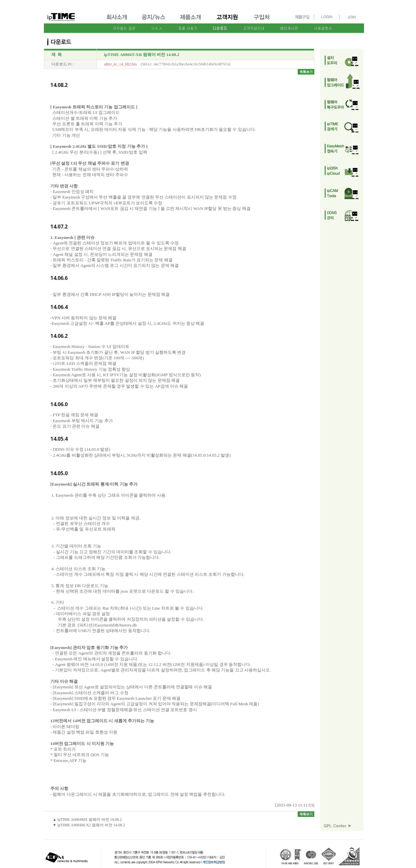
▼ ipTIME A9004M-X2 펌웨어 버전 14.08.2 (89, 825)
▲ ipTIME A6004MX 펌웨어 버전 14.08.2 (87, 820)
